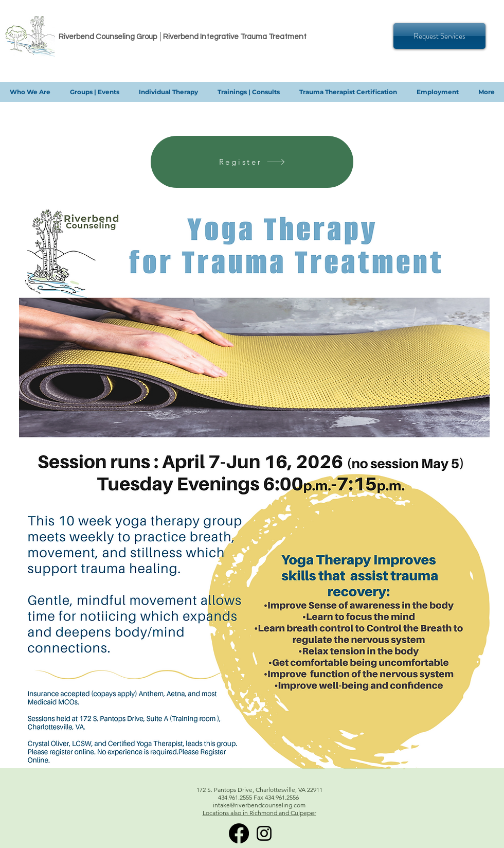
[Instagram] (264, 833)
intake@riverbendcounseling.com (259, 805)
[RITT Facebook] (239, 833)
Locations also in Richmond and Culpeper (259, 813)
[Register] (252, 162)
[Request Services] (439, 36)
